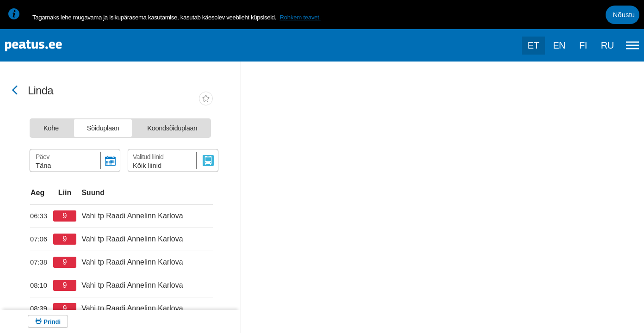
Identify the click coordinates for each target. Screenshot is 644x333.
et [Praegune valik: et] (534, 45)
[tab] (51, 128)
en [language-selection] (559, 45)
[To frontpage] (53, 46)
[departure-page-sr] (42, 216)
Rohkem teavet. (300, 17)
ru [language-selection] (607, 45)
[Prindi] (48, 321)
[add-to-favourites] (206, 99)
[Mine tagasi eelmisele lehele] (15, 91)
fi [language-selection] (583, 45)
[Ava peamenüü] (632, 45)
